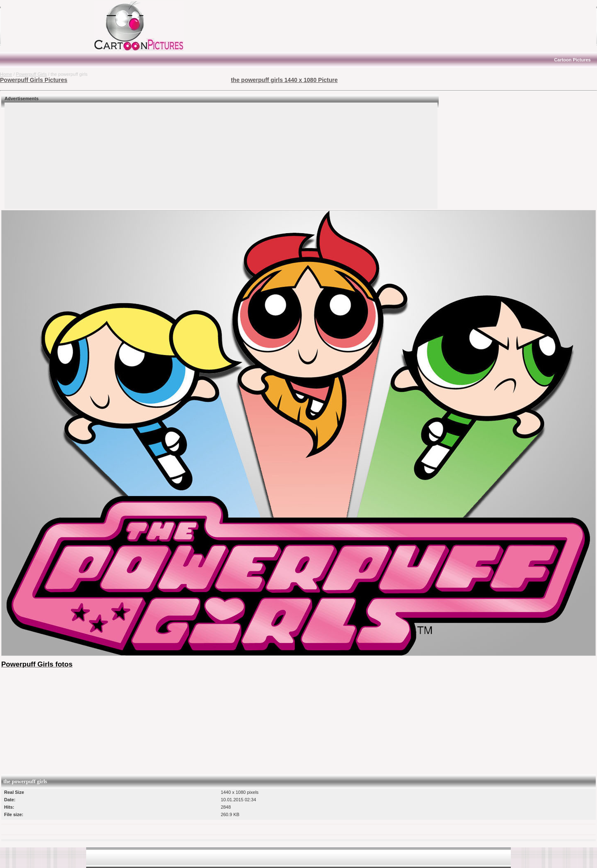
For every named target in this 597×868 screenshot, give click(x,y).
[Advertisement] (52, 26)
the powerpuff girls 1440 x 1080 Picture (284, 80)
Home (6, 74)
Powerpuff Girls (32, 74)
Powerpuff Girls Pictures (34, 80)
